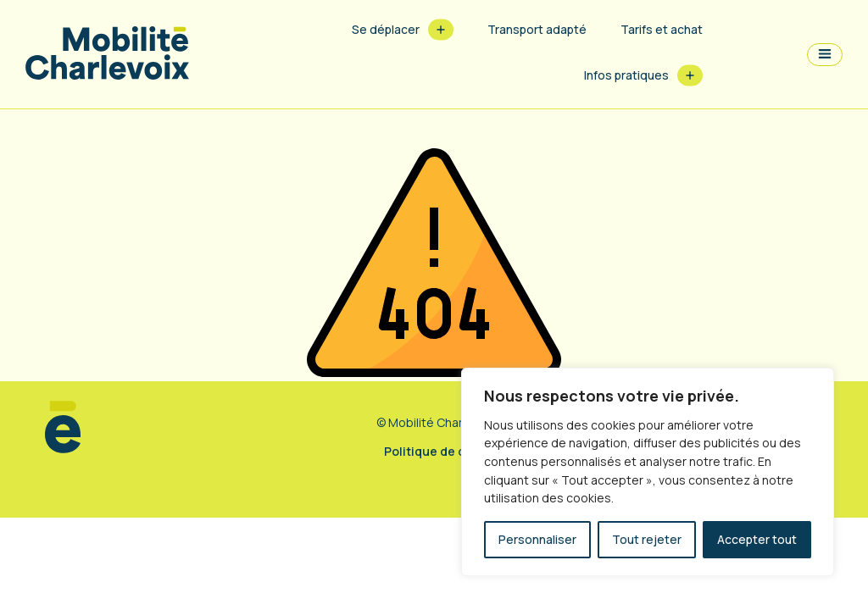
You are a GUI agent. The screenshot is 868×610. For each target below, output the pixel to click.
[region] (648, 472)
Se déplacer (386, 29)
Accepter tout (757, 539)
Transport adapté (537, 29)
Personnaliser (537, 539)
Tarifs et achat (662, 29)
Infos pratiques (626, 75)
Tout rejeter (647, 539)
